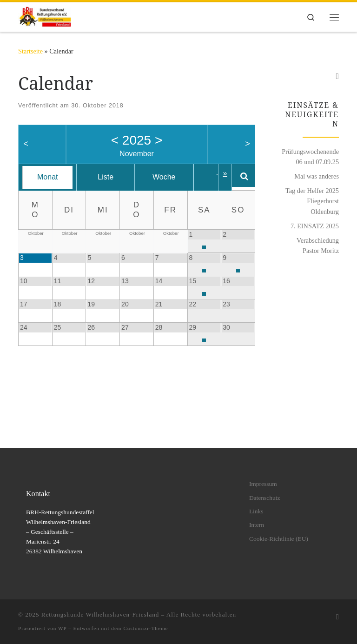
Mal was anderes (317, 176)
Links (256, 511)
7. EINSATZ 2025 (315, 226)
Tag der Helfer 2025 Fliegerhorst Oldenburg (312, 201)
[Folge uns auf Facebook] (337, 77)
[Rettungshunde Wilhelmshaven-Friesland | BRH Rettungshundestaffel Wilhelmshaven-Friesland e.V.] (44, 16)
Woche (173, 177)
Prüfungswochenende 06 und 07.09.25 (310, 157)
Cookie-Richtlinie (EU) (279, 539)
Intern (257, 525)
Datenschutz (265, 498)
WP (62, 628)
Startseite (30, 51)
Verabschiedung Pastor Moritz (318, 246)
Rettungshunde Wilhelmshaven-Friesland (100, 614)
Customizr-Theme (145, 628)
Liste (111, 177)
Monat (49, 177)
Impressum (263, 484)
